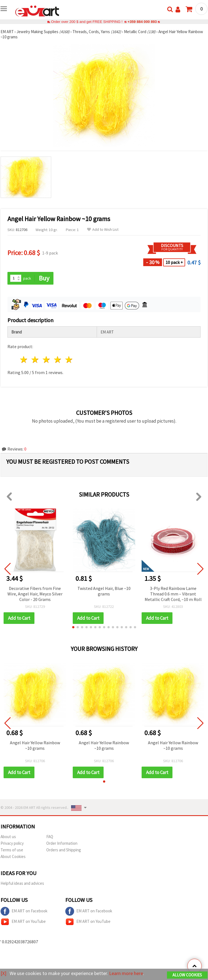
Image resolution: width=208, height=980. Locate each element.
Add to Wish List (103, 230)
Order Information (62, 843)
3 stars (47, 360)
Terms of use (12, 850)
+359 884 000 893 (142, 22)
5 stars (69, 360)
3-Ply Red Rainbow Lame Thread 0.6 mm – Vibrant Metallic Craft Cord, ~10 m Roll (173, 594)
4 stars (58, 360)
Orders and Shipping (64, 850)
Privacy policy (12, 843)
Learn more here (126, 973)
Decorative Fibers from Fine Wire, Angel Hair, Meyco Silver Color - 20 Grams (35, 594)
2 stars (35, 360)
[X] (3, 973)
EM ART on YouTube (23, 922)
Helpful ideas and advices (22, 883)
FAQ (50, 837)
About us (8, 837)
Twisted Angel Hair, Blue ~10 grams (104, 591)
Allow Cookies (187, 975)
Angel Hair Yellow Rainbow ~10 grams (35, 745)
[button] (73, 627)
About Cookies (13, 856)
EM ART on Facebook (24, 911)
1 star (24, 360)
